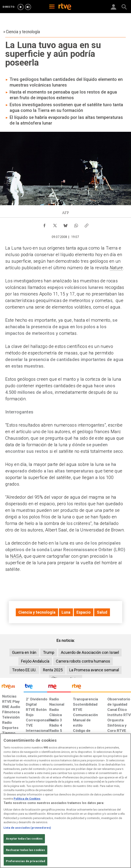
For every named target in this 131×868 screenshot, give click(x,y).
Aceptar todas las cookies (24, 839)
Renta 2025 (53, 670)
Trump (49, 652)
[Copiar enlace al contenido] (87, 224)
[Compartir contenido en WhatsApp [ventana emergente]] (76, 224)
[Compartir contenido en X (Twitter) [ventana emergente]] (55, 224)
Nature (116, 268)
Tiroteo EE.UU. (24, 670)
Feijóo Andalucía (35, 661)
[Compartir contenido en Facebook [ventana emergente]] (44, 224)
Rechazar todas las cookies (25, 850)
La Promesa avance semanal (94, 670)
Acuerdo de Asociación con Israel (90, 652)
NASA (16, 556)
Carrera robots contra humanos (83, 661)
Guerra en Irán (24, 652)
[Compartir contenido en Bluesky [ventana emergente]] (65, 224)
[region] (65, 801)
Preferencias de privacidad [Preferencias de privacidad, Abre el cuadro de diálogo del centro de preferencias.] (26, 861)
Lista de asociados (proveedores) (27, 828)
